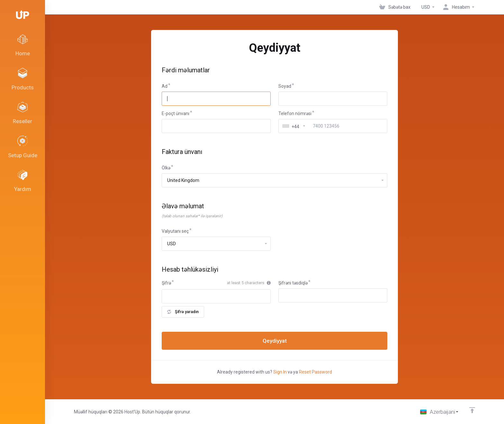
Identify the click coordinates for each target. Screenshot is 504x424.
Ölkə (166, 168)
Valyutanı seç (175, 231)
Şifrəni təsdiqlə (293, 283)
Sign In (280, 372)
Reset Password (315, 372)
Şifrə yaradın (183, 312)
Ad (165, 86)
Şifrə (166, 283)
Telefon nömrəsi (295, 113)
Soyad (285, 86)
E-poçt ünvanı (175, 113)
